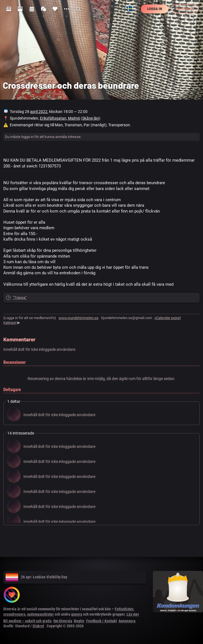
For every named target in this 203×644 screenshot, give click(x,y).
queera (77, 614)
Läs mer (133, 614)
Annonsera (127, 621)
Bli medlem (185, 9)
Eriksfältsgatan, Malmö (60, 118)
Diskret (38, 626)
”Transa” (20, 298)
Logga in (155, 9)
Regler (79, 621)
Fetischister (124, 609)
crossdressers (14, 614)
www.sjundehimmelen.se (78, 318)
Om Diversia (63, 621)
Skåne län (91, 118)
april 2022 (39, 112)
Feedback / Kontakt (101, 621)
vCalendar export (168, 318)
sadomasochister (40, 614)
